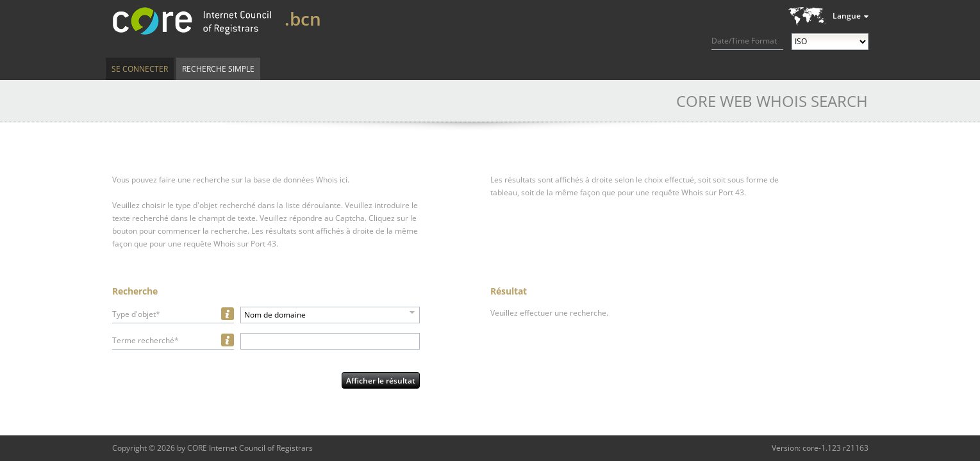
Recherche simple (218, 69)
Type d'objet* (136, 314)
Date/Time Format (744, 41)
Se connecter (140, 69)
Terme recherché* (145, 340)
